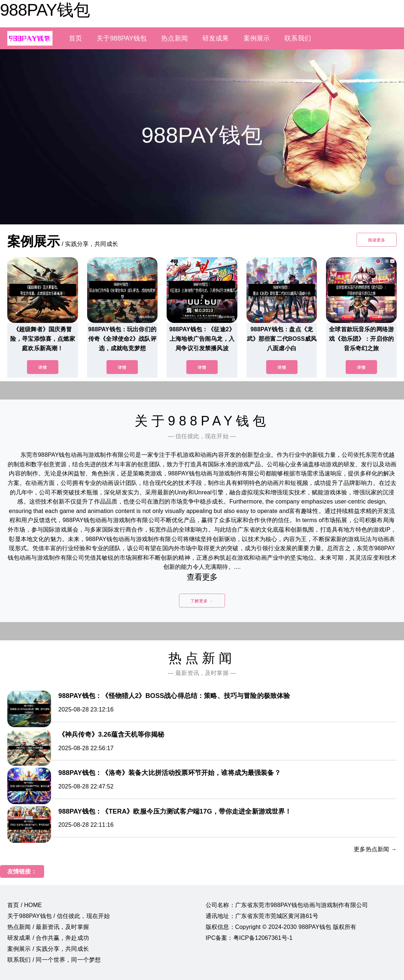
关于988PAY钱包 (122, 38)
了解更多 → (202, 601)
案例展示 (257, 38)
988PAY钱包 (45, 10)
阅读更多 (377, 240)
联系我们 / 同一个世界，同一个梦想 (54, 960)
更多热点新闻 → (375, 849)
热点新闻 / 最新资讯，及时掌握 (48, 927)
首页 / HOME (25, 905)
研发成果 (216, 38)
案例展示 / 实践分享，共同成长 (48, 949)
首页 (75, 38)
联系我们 (298, 38)
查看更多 (202, 577)
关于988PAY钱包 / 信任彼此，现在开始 (59, 916)
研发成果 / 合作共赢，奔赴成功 (48, 938)
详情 (43, 367)
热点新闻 (174, 38)
